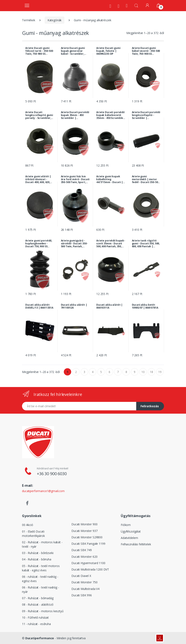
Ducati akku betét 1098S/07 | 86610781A (145, 306)
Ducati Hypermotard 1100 (88, 563)
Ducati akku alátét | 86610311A (109, 306)
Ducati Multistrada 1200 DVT (90, 569)
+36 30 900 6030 (52, 474)
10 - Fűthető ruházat (35, 617)
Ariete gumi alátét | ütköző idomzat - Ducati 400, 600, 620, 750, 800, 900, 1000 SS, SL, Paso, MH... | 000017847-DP (38, 179)
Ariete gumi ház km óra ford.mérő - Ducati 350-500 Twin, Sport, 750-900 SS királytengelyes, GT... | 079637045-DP (75, 179)
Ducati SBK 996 (82, 595)
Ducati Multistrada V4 (85, 589)
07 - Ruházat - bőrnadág (38, 598)
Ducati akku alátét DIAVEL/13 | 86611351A (39, 306)
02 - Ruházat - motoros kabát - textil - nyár (42, 544)
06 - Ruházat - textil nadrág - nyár (41, 590)
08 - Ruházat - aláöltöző (38, 604)
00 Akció (28, 525)
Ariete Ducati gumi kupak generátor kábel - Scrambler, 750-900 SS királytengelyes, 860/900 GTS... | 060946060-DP (73, 51)
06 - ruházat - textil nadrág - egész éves (40, 579)
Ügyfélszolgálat (131, 531)
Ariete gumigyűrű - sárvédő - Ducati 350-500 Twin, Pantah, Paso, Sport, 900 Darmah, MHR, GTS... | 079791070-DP (75, 244)
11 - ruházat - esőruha (36, 624)
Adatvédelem (129, 538)
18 (151, 372)
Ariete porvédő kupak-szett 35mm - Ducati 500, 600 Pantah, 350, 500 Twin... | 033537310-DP (111, 244)
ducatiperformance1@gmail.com (43, 491)
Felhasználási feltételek (136, 544)
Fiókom (126, 525)
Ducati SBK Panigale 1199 (88, 544)
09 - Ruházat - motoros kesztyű (43, 611)
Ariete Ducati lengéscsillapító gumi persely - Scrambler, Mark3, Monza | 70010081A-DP (39, 115)
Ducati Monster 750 (84, 582)
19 (160, 372)
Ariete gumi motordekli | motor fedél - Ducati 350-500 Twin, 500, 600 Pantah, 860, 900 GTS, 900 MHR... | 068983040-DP (146, 179)
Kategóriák (55, 20)
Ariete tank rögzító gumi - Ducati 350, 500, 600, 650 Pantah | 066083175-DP (146, 244)
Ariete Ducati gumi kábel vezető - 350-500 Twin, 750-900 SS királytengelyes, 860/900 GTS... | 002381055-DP (146, 51)
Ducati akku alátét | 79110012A (74, 306)
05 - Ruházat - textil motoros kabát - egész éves (41, 568)
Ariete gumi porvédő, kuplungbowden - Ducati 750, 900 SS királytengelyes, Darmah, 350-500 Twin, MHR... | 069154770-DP (39, 244)
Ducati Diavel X (81, 576)
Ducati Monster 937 (84, 531)
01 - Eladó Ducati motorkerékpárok (33, 534)
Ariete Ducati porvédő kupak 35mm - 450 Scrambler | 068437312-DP (75, 115)
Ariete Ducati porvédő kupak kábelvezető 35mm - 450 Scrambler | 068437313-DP (110, 115)
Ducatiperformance (40, 638)
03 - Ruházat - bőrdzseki (38, 553)
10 (143, 372)
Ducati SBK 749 (82, 550)
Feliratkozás (150, 406)
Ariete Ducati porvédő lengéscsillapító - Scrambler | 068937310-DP (146, 115)
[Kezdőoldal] (127, 5)
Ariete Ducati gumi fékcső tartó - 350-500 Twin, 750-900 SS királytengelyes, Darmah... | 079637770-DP (39, 51)
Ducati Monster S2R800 (87, 537)
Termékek (29, 20)
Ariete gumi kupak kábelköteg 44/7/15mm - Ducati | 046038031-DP (110, 179)
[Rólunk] (110, 6)
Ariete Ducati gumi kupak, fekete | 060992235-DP (108, 51)
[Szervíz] (119, 6)
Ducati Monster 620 (84, 557)
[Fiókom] (147, 5)
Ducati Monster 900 (84, 524)
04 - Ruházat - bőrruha (37, 559)
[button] (136, 5)
